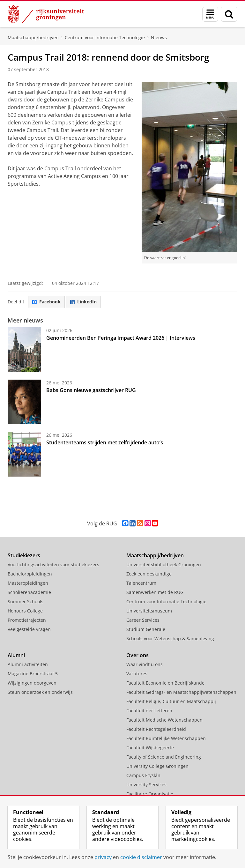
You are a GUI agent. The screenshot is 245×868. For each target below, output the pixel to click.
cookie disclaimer (141, 857)
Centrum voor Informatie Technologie (105, 37)
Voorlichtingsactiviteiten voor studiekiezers (53, 564)
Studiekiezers (24, 555)
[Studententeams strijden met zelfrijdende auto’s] (24, 454)
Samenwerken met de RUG (155, 592)
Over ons (137, 655)
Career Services (143, 620)
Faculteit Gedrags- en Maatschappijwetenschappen (181, 692)
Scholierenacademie (29, 592)
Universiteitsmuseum (149, 611)
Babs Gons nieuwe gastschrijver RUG (91, 390)
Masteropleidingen (28, 583)
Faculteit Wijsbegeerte (150, 748)
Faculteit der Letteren (149, 711)
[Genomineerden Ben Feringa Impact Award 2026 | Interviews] (24, 350)
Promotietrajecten (27, 620)
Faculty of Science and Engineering (164, 757)
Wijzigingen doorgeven (32, 683)
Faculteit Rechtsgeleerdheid (156, 729)
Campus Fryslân (143, 775)
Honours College (25, 611)
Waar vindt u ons (145, 664)
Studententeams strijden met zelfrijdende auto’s (105, 442)
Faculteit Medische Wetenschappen (164, 720)
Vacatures (137, 674)
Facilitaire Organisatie (150, 794)
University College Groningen (157, 766)
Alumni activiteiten (28, 664)
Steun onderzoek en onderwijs (40, 692)
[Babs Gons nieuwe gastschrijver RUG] (24, 402)
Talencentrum (141, 583)
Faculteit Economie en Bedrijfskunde (165, 683)
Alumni (16, 655)
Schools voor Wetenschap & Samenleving (170, 638)
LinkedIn (83, 302)
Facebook (46, 302)
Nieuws (159, 37)
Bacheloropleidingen (30, 574)
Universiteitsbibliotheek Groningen (164, 564)
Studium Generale (146, 629)
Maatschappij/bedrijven (33, 37)
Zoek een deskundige (149, 574)
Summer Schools (26, 601)
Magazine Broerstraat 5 (33, 674)
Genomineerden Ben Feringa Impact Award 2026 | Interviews (121, 338)
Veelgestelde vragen (29, 629)
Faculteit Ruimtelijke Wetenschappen (166, 738)
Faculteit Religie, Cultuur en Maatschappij (171, 701)
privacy (103, 857)
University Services (146, 785)
